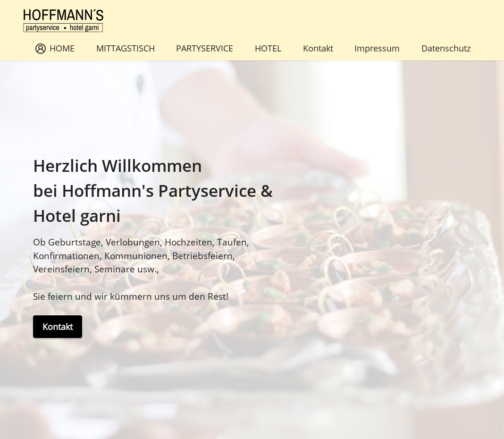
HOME (55, 48)
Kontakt (318, 48)
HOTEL (268, 48)
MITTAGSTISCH (126, 48)
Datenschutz (446, 48)
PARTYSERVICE (205, 48)
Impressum (377, 48)
